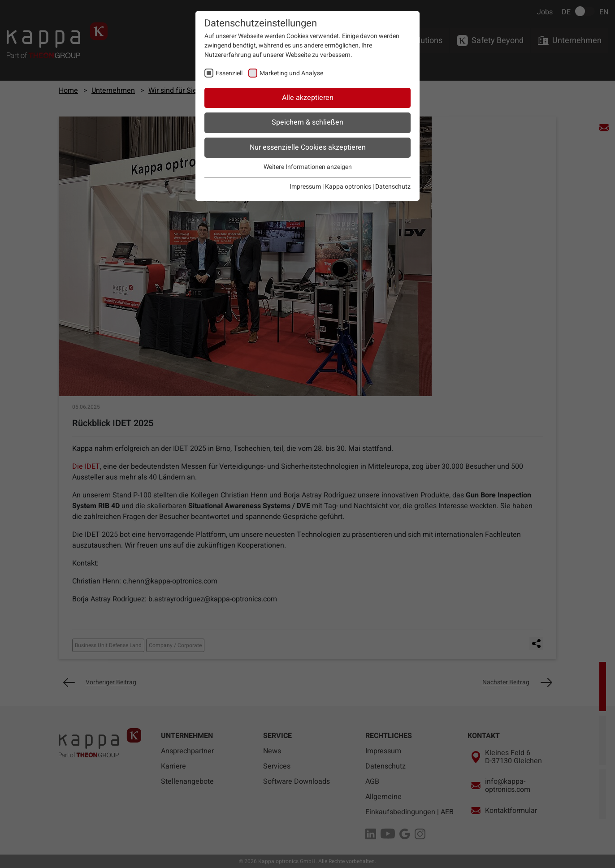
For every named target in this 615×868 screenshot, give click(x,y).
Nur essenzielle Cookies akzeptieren (308, 147)
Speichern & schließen (307, 122)
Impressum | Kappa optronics (330, 187)
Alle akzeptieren (308, 98)
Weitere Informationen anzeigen (308, 167)
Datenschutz (393, 187)
